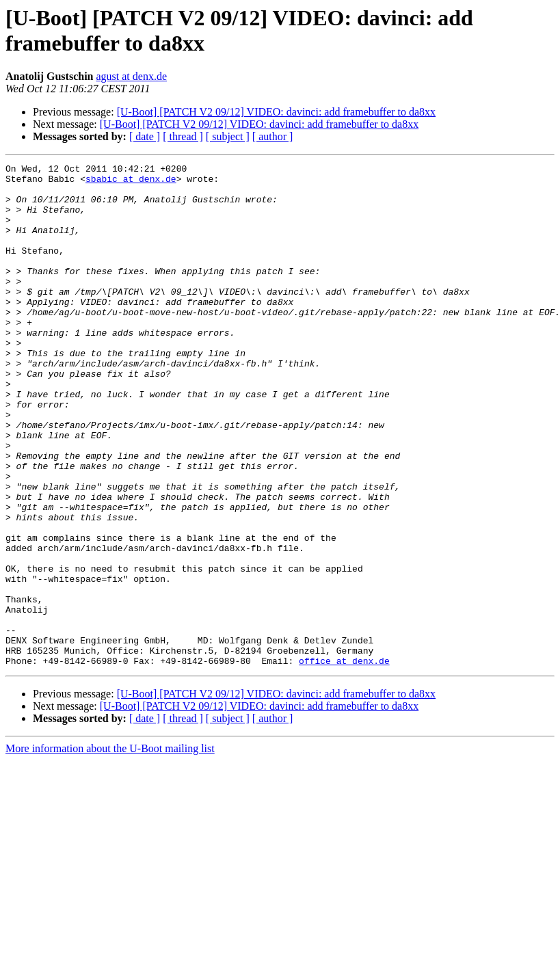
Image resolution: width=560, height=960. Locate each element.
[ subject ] (228, 136)
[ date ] (145, 136)
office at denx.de (344, 761)
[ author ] (273, 136)
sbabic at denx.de (131, 183)
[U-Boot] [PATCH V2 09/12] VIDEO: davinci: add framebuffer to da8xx (276, 112)
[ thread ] (183, 136)
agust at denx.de (131, 76)
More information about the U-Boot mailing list (110, 849)
